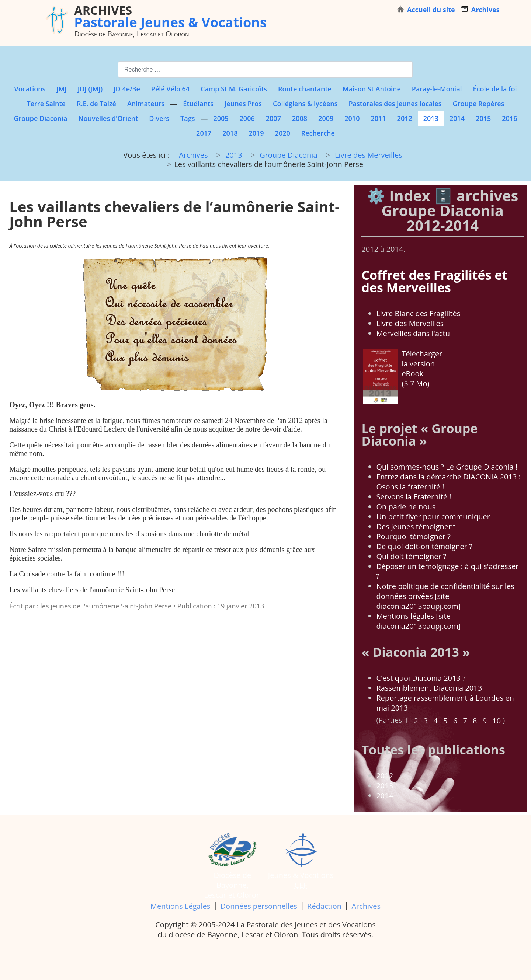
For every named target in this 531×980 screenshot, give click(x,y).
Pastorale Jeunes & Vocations (170, 16)
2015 (483, 118)
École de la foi (495, 89)
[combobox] (265, 69)
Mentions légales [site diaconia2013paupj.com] (418, 621)
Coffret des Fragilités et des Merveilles (434, 281)
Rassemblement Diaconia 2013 (429, 688)
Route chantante (305, 89)
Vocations (30, 89)
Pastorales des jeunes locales (395, 104)
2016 (509, 118)
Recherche (318, 133)
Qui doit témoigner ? (411, 556)
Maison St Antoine (372, 89)
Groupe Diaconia (41, 118)
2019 (256, 133)
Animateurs (146, 104)
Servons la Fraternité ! (414, 497)
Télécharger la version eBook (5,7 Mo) (403, 376)
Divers (159, 118)
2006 (247, 118)
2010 (352, 118)
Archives (366, 906)
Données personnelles (259, 906)
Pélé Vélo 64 (170, 89)
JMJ (61, 89)
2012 (405, 118)
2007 (273, 118)
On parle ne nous (406, 507)
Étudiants (198, 104)
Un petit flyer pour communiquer (433, 517)
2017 (204, 133)
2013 (431, 118)
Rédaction (324, 906)
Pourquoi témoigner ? (413, 536)
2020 (283, 133)
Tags (188, 118)
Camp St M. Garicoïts (234, 89)
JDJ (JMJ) (90, 89)
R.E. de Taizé (96, 104)
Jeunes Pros (243, 104)
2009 (326, 118)
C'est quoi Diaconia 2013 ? (421, 678)
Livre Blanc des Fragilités (418, 313)
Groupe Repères (479, 104)
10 (497, 721)
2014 (457, 118)
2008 (300, 118)
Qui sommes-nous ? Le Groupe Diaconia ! (447, 467)
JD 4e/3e (127, 89)
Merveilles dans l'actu (413, 333)
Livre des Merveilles (410, 323)
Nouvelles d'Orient (108, 118)
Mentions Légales (180, 906)
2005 (221, 118)
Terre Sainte (46, 104)
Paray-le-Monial (437, 89)
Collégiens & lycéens (305, 104)
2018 (230, 133)
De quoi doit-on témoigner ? (424, 546)
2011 (378, 118)
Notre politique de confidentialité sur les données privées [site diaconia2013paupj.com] (445, 596)
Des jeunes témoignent (416, 526)
